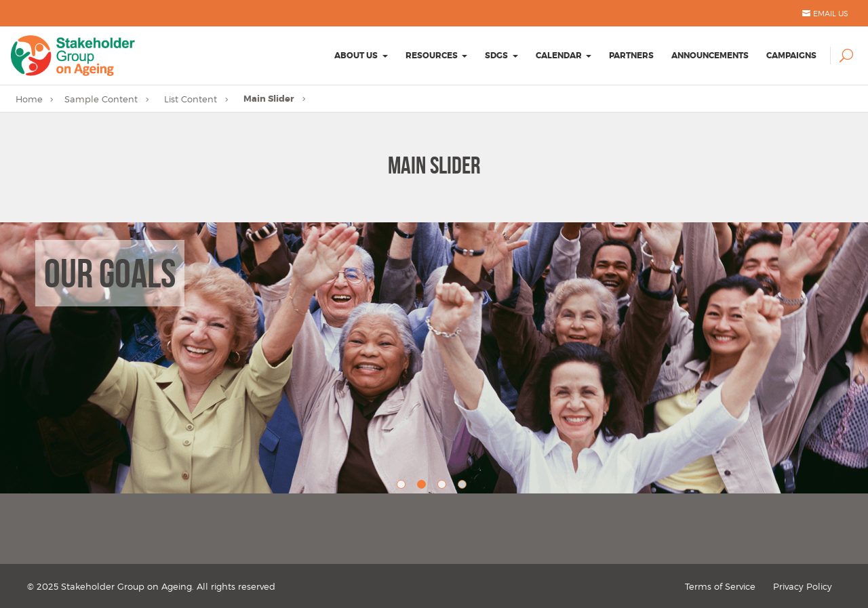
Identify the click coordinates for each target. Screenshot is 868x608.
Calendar (559, 56)
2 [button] (424, 487)
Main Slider (269, 99)
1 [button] (403, 487)
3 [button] (444, 487)
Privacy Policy (803, 586)
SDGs (496, 56)
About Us (356, 56)
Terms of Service (720, 586)
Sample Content (101, 99)
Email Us (831, 14)
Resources (432, 56)
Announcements (710, 56)
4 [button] (465, 487)
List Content (191, 99)
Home (29, 99)
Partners (631, 56)
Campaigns (791, 56)
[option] (434, 358)
